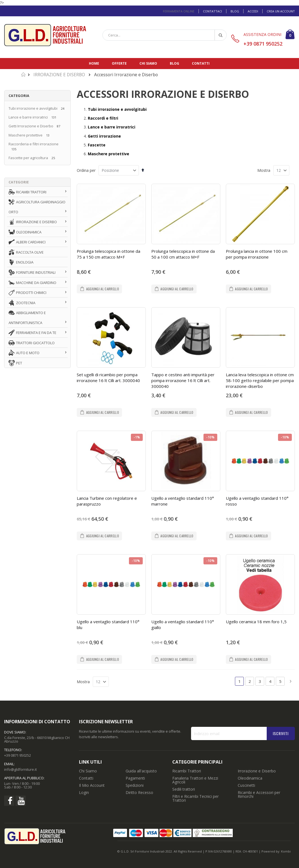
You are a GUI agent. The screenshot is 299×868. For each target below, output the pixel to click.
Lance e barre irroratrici (28, 117)
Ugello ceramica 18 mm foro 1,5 (256, 622)
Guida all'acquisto (141, 771)
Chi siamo (148, 63)
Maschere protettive (26, 135)
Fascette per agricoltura (28, 158)
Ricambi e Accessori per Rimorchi (259, 794)
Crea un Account (281, 11)
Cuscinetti (246, 785)
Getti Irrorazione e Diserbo (31, 126)
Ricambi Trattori (187, 771)
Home (94, 63)
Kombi (286, 851)
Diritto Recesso (139, 792)
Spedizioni (135, 785)
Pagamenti (135, 778)
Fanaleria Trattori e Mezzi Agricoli (195, 780)
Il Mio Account (92, 785)
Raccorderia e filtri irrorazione (34, 144)
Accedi (253, 11)
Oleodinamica (250, 778)
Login (84, 792)
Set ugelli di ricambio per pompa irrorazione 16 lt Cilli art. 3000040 (108, 378)
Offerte (119, 63)
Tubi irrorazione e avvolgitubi (33, 108)
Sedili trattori (184, 789)
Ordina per (86, 170)
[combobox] (165, 35)
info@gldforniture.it (20, 769)
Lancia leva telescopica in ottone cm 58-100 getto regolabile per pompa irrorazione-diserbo (260, 380)
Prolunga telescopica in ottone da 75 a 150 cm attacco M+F (109, 254)
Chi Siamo (88, 771)
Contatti (201, 63)
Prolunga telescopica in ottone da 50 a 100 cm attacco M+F (183, 254)
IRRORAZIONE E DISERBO (59, 75)
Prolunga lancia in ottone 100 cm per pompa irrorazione (257, 254)
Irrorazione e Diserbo (257, 771)
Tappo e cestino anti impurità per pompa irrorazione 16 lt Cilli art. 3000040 (183, 380)
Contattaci (212, 11)
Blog (235, 11)
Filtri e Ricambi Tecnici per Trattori (195, 798)
